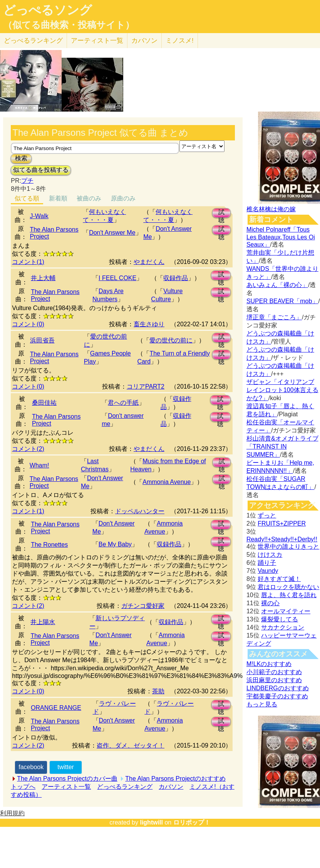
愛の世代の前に (171, 340)
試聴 (221, 213)
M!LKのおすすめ (269, 664)
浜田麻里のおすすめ (274, 680)
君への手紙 (123, 403)
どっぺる (33, 41)
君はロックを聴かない (288, 587)
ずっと (267, 515)
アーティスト (97, 41)
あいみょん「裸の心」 (277, 285)
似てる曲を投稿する (41, 170)
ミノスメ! (180, 41)
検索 (21, 158)
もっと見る (262, 704)
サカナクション (283, 627)
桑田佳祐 (44, 403)
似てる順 (27, 198)
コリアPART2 (146, 386)
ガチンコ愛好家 (143, 606)
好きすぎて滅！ (279, 579)
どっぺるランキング (125, 787)
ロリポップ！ (192, 822)
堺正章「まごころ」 (274, 317)
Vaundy (268, 571)
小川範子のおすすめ (274, 672)
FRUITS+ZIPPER (282, 523)
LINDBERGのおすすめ (278, 688)
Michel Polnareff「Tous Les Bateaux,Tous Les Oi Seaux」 (281, 237)
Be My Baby (115, 544)
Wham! (39, 465)
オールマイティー (286, 611)
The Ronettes (49, 545)
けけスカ (270, 555)
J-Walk (39, 216)
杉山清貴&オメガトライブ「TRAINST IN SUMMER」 (282, 447)
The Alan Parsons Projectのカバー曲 (67, 779)
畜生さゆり (149, 324)
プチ (27, 181)
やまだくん (149, 262)
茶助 (158, 691)
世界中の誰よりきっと (288, 547)
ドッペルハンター (140, 511)
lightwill (151, 822)
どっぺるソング (48, 10)
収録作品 (176, 278)
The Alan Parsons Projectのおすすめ (175, 779)
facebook (31, 767)
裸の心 (270, 603)
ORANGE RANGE (56, 708)
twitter (66, 767)
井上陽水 (43, 622)
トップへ (23, 787)
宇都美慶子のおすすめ (277, 696)
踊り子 (267, 563)
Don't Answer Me (112, 233)
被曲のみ (89, 198)
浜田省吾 (42, 340)
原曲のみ (123, 198)
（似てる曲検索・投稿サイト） (69, 25)
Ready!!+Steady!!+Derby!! (282, 539)
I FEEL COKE (117, 278)
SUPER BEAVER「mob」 (282, 301)
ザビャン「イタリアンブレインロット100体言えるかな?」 (282, 390)
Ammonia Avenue (167, 482)
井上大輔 (43, 278)
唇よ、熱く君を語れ (289, 595)
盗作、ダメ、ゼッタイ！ (131, 745)
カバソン (144, 41)
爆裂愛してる (280, 619)
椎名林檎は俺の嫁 (271, 209)
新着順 (58, 198)
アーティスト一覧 (66, 787)
